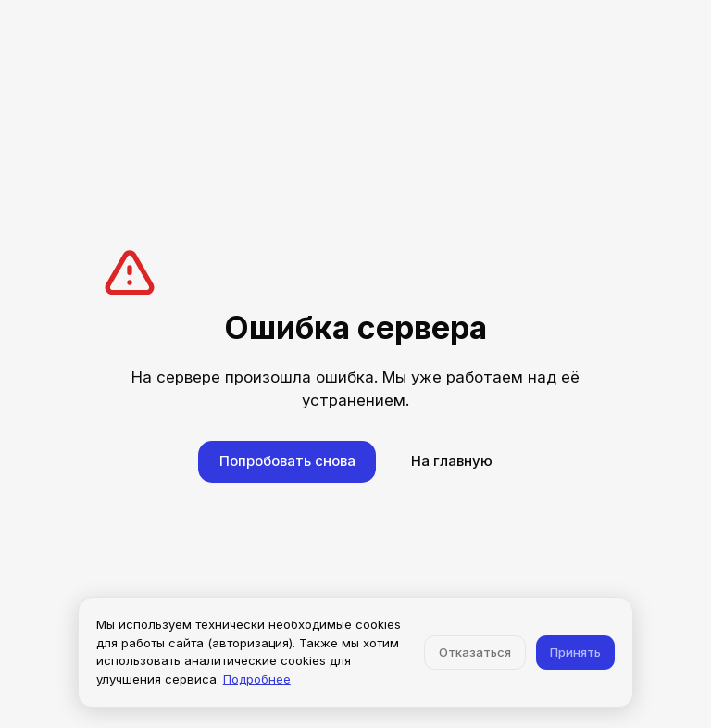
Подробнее (257, 679)
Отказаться (475, 652)
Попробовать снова (287, 461)
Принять (575, 652)
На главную (452, 461)
